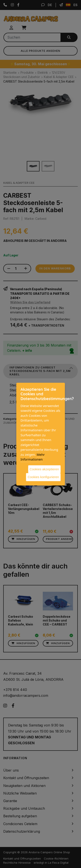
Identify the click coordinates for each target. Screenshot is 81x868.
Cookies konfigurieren (43, 477)
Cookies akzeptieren (44, 469)
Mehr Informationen (33, 457)
